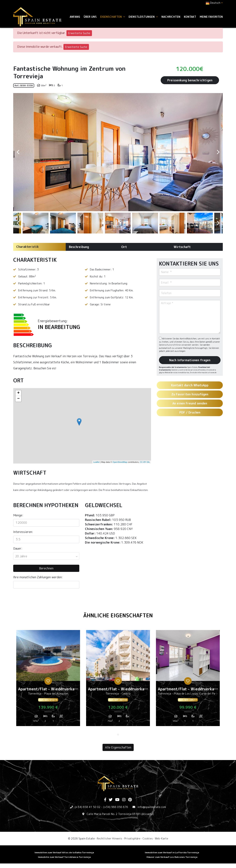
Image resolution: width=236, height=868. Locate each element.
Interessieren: (23, 532)
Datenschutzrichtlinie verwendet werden (179, 345)
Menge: (18, 515)
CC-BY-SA (145, 462)
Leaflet (96, 462)
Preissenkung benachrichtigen (190, 80)
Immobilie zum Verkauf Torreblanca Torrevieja (64, 857)
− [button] (18, 399)
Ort (124, 247)
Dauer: (18, 548)
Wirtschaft (182, 247)
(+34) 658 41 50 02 (88, 807)
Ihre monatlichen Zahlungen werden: (38, 577)
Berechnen (46, 568)
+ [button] (18, 393)
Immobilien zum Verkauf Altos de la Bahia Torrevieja (64, 852)
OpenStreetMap (120, 462)
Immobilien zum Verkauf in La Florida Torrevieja (172, 852)
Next (218, 152)
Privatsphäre (132, 838)
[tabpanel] (48, 679)
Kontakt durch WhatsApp (190, 385)
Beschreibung (79, 247)
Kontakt (190, 17)
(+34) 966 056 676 (116, 807)
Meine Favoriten (211, 17)
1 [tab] (118, 735)
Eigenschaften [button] (113, 17)
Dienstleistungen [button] (143, 17)
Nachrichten (171, 17)
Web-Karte (162, 838)
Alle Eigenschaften (118, 747)
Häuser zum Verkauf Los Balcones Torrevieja (172, 857)
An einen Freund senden (190, 403)
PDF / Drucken (190, 412)
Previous (18, 152)
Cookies (148, 838)
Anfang (75, 17)
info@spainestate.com (152, 807)
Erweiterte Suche (79, 33)
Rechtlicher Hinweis (110, 838)
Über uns (90, 17)
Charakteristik (27, 247)
